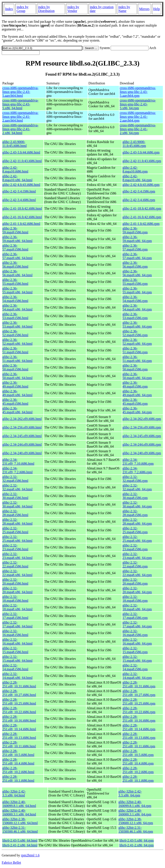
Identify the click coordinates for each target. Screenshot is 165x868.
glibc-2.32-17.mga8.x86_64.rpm (137, 624)
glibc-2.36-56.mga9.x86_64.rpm (137, 273)
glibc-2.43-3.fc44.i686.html (21, 152)
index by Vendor (73, 9)
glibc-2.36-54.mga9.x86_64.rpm (137, 307)
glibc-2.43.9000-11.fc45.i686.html (15, 144)
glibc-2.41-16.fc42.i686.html (22, 217)
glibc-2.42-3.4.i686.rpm (139, 200)
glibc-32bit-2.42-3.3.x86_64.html (14, 793)
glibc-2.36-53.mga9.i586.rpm (135, 316)
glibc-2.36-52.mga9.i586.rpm (135, 333)
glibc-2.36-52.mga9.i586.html (15, 333)
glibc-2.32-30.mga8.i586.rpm (135, 496)
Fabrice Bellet (11, 863)
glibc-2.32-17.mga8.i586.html (15, 616)
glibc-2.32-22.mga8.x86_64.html (17, 573)
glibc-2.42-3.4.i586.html (19, 191)
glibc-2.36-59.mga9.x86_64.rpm (137, 239)
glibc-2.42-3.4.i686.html (19, 200)
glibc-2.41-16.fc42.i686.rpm (142, 217)
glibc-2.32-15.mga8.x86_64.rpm (137, 659)
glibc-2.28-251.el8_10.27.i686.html (19, 693)
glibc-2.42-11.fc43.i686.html (22, 161)
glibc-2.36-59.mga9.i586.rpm (135, 230)
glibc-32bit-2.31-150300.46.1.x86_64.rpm (136, 830)
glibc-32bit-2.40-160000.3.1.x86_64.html (19, 812)
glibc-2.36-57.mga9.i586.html (15, 247)
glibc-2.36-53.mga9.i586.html (15, 316)
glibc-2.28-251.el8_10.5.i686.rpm (138, 753)
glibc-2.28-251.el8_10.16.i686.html (19, 719)
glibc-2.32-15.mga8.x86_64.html (17, 659)
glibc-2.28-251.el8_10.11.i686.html (19, 744)
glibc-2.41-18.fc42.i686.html (22, 208)
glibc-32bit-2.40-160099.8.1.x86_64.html (19, 804)
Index (9, 9)
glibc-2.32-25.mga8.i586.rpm (135, 530)
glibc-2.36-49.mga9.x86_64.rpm (137, 393)
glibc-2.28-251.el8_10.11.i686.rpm (139, 744)
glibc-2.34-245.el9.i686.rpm (142, 436)
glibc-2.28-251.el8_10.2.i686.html (18, 770)
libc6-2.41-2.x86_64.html (20, 845)
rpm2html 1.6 (30, 855)
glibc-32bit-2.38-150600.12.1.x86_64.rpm (136, 821)
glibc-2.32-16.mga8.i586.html (15, 633)
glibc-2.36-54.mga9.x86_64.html (17, 307)
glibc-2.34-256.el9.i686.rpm (142, 427)
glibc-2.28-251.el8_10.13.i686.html (19, 736)
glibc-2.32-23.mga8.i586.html (15, 547)
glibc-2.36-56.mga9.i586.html (15, 265)
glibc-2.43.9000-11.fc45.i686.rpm (134, 144)
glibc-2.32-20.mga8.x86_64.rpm (137, 590)
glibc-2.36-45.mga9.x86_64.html (17, 410)
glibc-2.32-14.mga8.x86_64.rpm (137, 676)
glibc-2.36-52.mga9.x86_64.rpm (137, 342)
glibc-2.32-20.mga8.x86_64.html (17, 590)
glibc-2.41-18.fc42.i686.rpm (142, 208)
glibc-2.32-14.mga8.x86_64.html (17, 676)
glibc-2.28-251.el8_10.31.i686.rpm (139, 684)
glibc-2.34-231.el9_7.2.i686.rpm (137, 470)
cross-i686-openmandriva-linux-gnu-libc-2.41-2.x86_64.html (20, 129)
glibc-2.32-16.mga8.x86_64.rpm (137, 642)
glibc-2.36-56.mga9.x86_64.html (17, 273)
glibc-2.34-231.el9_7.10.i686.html (18, 462)
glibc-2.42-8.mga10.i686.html (15, 170)
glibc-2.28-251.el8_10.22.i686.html (19, 710)
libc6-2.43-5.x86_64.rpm (137, 840)
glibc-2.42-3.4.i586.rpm (139, 191)
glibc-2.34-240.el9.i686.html (22, 453)
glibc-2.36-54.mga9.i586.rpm (135, 299)
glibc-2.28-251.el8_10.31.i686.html (19, 684)
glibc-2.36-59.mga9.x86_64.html (17, 239)
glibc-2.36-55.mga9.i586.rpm (135, 282)
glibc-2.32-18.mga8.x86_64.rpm (137, 607)
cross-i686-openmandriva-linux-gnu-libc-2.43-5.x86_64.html (20, 104)
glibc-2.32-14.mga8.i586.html (15, 667)
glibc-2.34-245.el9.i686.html (22, 436)
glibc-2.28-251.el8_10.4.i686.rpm (138, 761)
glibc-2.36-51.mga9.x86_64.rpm (137, 359)
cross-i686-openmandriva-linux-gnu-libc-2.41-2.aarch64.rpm (138, 117)
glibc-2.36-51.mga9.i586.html (15, 350)
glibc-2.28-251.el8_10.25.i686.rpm (139, 701)
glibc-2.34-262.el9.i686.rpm (142, 419)
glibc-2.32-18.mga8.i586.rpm (135, 599)
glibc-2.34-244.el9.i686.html (22, 444)
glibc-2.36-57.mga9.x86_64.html (17, 256)
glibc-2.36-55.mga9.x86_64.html (17, 290)
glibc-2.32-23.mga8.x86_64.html (17, 556)
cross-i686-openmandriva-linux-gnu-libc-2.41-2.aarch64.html (20, 117)
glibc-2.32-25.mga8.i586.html (15, 530)
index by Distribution (46, 9)
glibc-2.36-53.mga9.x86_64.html (17, 325)
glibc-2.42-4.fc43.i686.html (21, 185)
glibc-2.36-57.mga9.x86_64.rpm (137, 256)
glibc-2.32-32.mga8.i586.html (15, 479)
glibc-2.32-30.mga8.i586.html (15, 496)
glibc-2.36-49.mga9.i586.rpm (135, 385)
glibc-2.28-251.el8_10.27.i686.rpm (139, 693)
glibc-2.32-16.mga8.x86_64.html (17, 642)
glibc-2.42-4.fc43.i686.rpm (141, 185)
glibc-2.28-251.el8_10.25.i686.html (19, 701)
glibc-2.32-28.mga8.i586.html (15, 513)
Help (157, 9)
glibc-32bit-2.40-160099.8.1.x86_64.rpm (135, 804)
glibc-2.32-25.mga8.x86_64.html (17, 539)
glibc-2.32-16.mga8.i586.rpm (135, 633)
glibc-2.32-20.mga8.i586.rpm (135, 582)
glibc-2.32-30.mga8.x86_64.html (17, 504)
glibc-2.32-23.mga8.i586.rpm (135, 547)
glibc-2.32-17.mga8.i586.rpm (135, 616)
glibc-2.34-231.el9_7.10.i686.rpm (138, 462)
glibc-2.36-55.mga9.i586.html (15, 282)
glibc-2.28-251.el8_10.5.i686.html (18, 753)
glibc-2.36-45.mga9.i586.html (15, 402)
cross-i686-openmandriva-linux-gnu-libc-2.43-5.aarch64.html (20, 92)
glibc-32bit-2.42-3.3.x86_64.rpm (130, 793)
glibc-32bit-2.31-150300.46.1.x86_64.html (20, 830)
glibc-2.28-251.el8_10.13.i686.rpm (139, 736)
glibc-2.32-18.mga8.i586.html (15, 599)
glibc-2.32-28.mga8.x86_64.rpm (137, 522)
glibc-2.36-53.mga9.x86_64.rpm (137, 325)
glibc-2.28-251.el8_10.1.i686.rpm (138, 779)
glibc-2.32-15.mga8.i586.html (15, 650)
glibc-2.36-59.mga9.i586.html (15, 230)
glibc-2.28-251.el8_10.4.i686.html (18, 761)
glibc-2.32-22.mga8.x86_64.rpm (137, 573)
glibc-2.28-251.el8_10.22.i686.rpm (139, 710)
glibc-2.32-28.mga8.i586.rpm (135, 513)
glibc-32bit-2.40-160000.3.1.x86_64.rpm (135, 812)
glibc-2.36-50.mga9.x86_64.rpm (137, 376)
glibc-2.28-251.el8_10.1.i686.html (18, 779)
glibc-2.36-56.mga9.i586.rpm (135, 265)
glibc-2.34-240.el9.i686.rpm (142, 453)
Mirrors (144, 9)
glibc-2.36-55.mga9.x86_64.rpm (137, 290)
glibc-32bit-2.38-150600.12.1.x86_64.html (20, 821)
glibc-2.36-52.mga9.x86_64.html (17, 342)
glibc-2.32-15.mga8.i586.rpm (135, 650)
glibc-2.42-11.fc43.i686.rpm (142, 161)
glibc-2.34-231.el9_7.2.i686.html (17, 470)
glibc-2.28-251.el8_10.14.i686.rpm (139, 727)
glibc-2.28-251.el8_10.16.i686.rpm (139, 719)
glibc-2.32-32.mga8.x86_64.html (17, 487)
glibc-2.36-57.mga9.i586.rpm (135, 247)
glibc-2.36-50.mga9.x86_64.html (17, 376)
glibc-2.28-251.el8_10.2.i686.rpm (138, 770)
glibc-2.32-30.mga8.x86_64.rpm (137, 504)
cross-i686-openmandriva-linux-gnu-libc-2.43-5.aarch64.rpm (138, 92)
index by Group (22, 9)
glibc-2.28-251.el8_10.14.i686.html (19, 727)
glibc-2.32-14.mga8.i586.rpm (135, 667)
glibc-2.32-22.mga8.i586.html (15, 564)
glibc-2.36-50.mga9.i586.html (15, 367)
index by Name (124, 9)
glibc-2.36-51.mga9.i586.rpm (135, 350)
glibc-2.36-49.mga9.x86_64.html (17, 393)
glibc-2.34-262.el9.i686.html (22, 419)
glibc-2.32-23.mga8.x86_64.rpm (137, 556)
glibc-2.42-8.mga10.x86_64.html (17, 178)
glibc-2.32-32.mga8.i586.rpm (135, 479)
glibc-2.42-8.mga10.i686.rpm (135, 170)
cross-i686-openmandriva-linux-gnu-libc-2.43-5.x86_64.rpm (138, 104)
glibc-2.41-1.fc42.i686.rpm (141, 224)
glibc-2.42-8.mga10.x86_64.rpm (137, 178)
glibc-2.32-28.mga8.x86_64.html (17, 522)
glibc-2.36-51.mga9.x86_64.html (17, 359)
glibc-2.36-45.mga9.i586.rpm (135, 402)
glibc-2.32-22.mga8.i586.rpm (135, 564)
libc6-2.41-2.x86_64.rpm (137, 845)
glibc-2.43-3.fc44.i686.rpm (141, 152)
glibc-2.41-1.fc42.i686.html (21, 224)
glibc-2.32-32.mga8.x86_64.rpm (137, 487)
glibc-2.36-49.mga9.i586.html (15, 385)
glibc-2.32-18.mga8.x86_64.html (17, 607)
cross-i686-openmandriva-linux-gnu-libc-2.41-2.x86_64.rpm (138, 129)
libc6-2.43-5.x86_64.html (20, 840)
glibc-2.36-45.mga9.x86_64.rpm (137, 410)
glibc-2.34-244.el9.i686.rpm (142, 444)
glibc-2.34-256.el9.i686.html (22, 427)
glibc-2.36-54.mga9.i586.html (15, 299)
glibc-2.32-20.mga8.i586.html (15, 582)
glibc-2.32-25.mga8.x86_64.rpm (137, 539)
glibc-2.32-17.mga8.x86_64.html (17, 624)
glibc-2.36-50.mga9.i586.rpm (135, 367)
